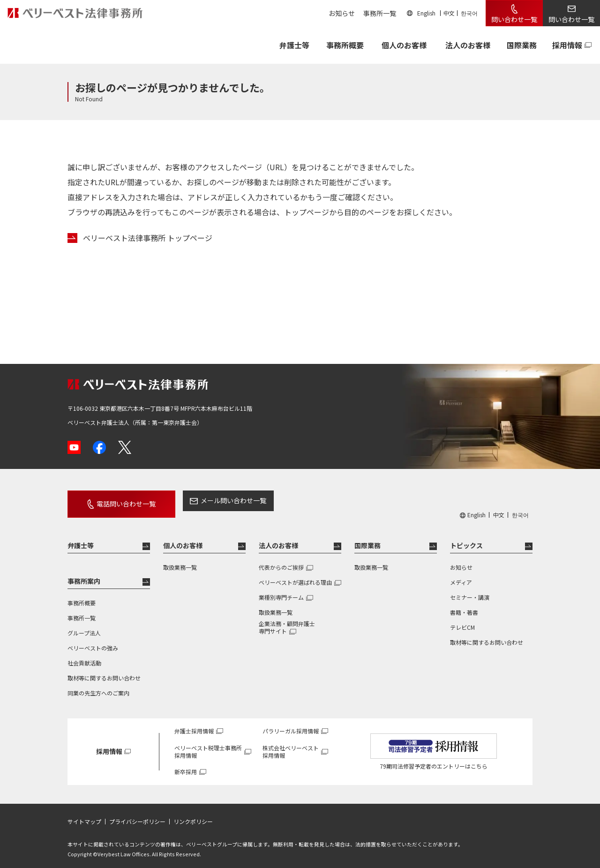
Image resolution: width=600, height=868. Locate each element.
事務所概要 (345, 45)
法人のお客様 (468, 45)
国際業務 (522, 45)
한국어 (469, 13)
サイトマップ (84, 815)
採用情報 (567, 45)
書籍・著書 (464, 606)
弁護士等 (81, 539)
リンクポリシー (193, 815)
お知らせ (342, 13)
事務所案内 (84, 574)
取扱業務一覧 (180, 561)
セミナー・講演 (470, 591)
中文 (449, 13)
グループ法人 (84, 626)
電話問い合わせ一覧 (118, 500)
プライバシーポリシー (137, 815)
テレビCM (462, 621)
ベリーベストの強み (93, 641)
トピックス (466, 539)
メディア (461, 576)
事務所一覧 (380, 13)
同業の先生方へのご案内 (98, 686)
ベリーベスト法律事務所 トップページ (148, 238)
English (426, 13)
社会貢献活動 (84, 656)
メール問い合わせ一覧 (217, 500)
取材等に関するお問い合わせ (104, 671)
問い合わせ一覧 (514, 19)
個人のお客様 (404, 45)
